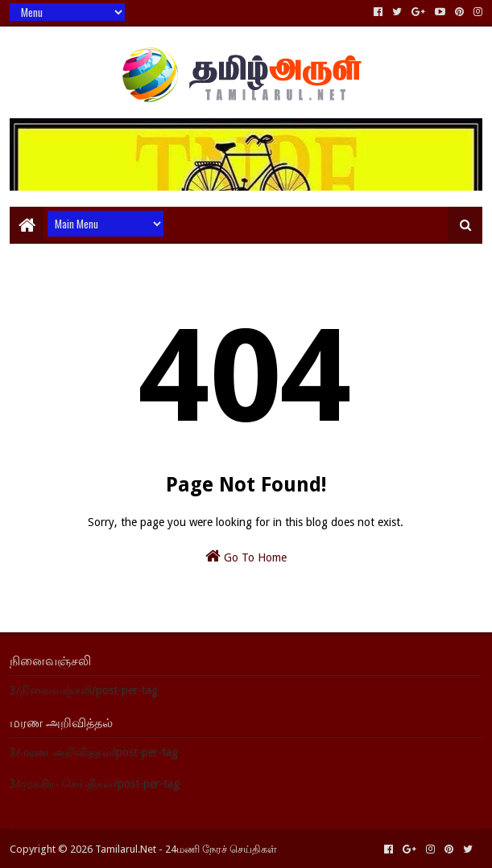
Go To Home (246, 556)
